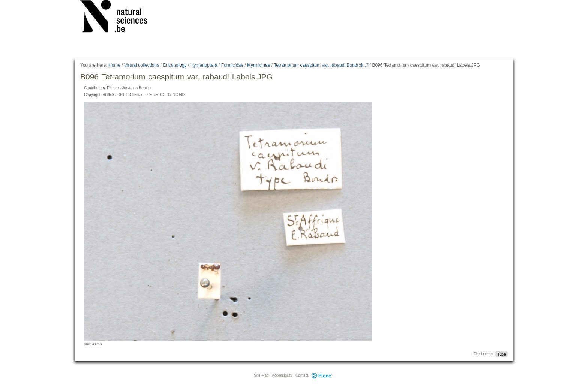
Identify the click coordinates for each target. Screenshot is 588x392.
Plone (322, 375)
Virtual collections (142, 65)
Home (114, 65)
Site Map (261, 375)
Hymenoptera (204, 65)
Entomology (175, 65)
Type (502, 354)
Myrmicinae (259, 65)
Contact (302, 375)
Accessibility (282, 375)
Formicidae (232, 65)
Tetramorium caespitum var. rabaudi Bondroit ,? (321, 65)
